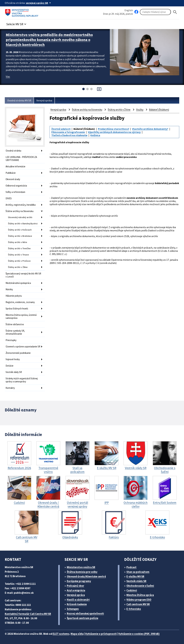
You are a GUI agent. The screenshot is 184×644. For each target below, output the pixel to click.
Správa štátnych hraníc (17, 309)
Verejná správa (44, 100)
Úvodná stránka (13, 151)
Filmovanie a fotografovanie (68, 132)
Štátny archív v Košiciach (20, 230)
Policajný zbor (75, 586)
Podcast (131, 567)
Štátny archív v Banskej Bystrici (23, 224)
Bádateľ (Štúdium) (159, 110)
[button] (17, 23)
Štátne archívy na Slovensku (20, 211)
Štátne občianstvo (15, 324)
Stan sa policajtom (138, 572)
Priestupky (11, 340)
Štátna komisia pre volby (82, 572)
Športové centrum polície (83, 618)
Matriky (9, 289)
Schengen (73, 609)
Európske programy (79, 581)
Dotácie (9, 366)
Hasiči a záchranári (78, 600)
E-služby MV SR (135, 576)
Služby (140, 110)
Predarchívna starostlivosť (113, 129)
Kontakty (10, 388)
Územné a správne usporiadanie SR (23, 347)
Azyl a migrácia (76, 590)
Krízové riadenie (77, 604)
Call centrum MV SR (138, 604)
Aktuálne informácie (15, 166)
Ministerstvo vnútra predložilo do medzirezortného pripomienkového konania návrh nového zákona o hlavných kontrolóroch (49, 40)
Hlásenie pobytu (14, 296)
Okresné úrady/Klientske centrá (86, 576)
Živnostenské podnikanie (18, 353)
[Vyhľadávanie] (155, 12)
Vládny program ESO (139, 600)
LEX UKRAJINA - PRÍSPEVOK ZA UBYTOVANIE (21, 159)
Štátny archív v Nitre (18, 242)
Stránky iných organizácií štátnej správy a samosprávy (22, 380)
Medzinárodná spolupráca (18, 283)
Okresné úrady (13, 179)
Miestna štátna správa (140, 595)
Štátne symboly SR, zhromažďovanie (15, 332)
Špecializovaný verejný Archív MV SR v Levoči (23, 275)
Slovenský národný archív (20, 217)
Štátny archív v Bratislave (20, 236)
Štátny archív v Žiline (18, 267)
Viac (8, 76)
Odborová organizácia (16, 186)
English (129, 10)
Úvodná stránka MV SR (19, 100)
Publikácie (11, 173)
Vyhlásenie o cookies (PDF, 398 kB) (139, 634)
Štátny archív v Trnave (18, 255)
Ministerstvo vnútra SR (81, 567)
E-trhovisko (134, 609)
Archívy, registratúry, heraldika (21, 205)
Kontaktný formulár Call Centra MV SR (28, 614)
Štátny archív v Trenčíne (19, 248)
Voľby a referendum (15, 192)
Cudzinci (132, 590)
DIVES (9, 198)
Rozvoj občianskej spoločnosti (85, 614)
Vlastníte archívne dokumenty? (150, 129)
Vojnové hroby (13, 359)
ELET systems (61, 634)
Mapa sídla (77, 634)
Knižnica (95, 135)
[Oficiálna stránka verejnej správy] (39, 3)
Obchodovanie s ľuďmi (140, 586)
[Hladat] (175, 12)
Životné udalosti (61, 129)
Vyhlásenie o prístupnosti (101, 634)
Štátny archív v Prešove (19, 261)
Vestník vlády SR (14, 372)
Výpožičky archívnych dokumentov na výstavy (114, 132)
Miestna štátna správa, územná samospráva (21, 316)
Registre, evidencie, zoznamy (20, 302)
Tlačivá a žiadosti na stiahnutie (69, 135)
